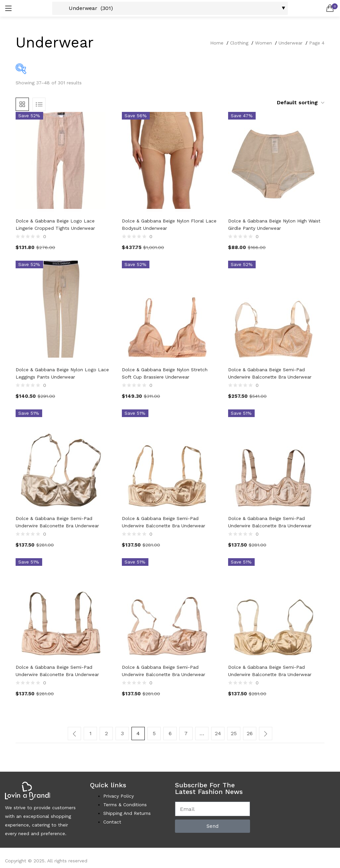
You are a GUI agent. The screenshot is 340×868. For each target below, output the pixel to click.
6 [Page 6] (170, 733)
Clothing (239, 43)
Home (217, 43)
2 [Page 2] (106, 733)
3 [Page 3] (122, 733)
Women (263, 43)
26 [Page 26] (250, 733)
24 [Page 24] (218, 733)
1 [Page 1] (90, 733)
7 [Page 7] (186, 733)
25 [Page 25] (234, 733)
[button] (330, 8)
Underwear (291, 43)
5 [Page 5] (154, 733)
